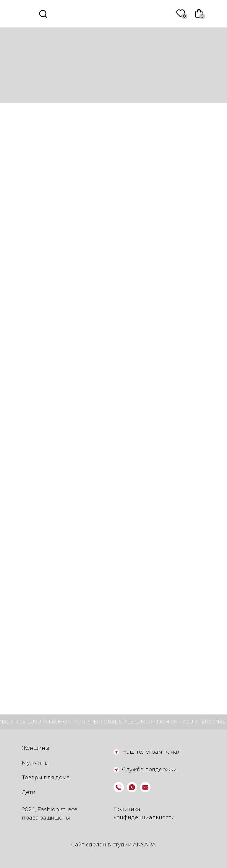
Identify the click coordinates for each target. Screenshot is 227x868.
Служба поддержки (149, 770)
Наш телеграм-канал (152, 752)
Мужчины (35, 763)
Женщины (36, 748)
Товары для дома (46, 778)
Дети (29, 792)
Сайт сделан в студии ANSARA (113, 845)
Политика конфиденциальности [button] (144, 813)
